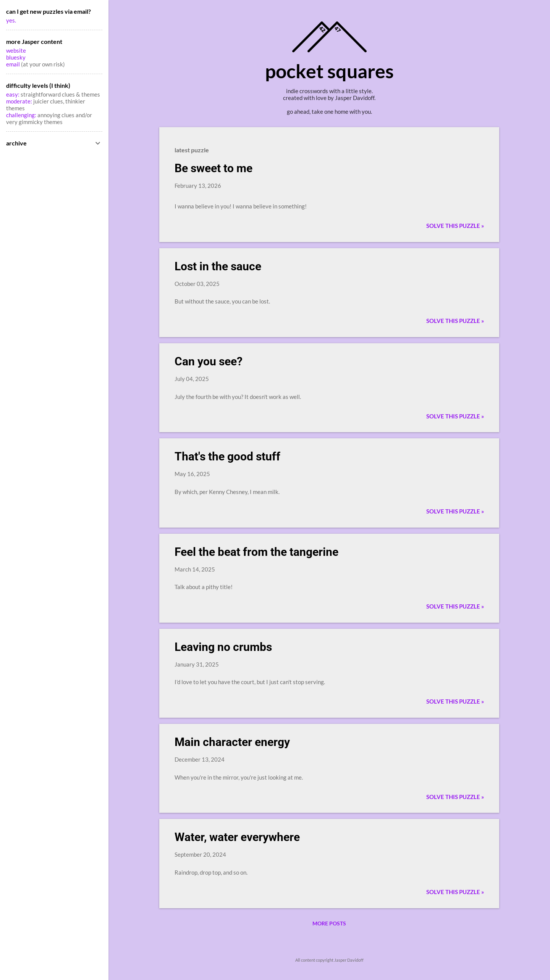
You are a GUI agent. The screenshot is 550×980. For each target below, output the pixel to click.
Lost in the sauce (218, 266)
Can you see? (209, 361)
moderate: (20, 101)
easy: (13, 94)
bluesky (16, 57)
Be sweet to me (214, 168)
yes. (11, 20)
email (14, 64)
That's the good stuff (227, 456)
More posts (329, 923)
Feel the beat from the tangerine (256, 552)
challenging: (21, 115)
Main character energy (232, 742)
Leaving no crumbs (223, 647)
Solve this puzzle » (455, 226)
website (16, 50)
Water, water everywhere (237, 837)
